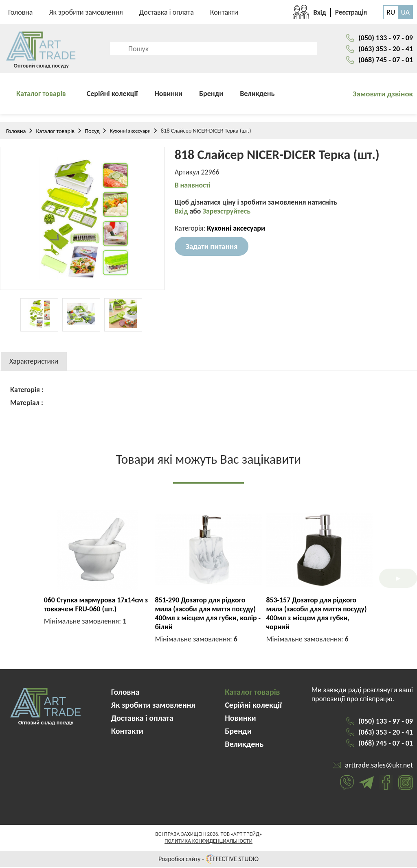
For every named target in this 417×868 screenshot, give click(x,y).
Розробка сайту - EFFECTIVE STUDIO (208, 860)
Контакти (224, 12)
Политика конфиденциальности (208, 842)
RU (391, 12)
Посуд (92, 132)
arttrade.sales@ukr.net (379, 766)
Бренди (211, 95)
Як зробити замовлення (86, 12)
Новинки (168, 95)
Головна (21, 12)
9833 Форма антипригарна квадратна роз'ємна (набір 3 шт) (95, 606)
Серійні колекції (112, 95)
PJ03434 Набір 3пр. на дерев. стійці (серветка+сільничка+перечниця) (319, 610)
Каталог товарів (41, 95)
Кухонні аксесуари (130, 132)
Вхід (182, 213)
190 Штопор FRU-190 (208, 601)
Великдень (257, 95)
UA (405, 12)
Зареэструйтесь (227, 213)
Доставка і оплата (167, 12)
